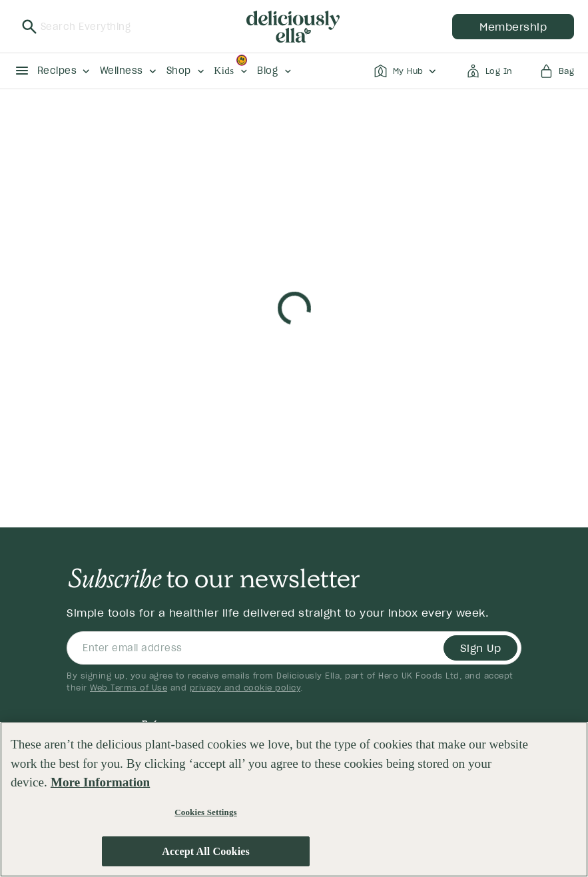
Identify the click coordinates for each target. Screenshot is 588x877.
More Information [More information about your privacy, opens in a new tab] (100, 782)
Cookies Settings (205, 812)
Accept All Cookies (206, 851)
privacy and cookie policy (245, 688)
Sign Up (481, 648)
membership (513, 27)
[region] (294, 799)
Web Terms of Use (129, 688)
